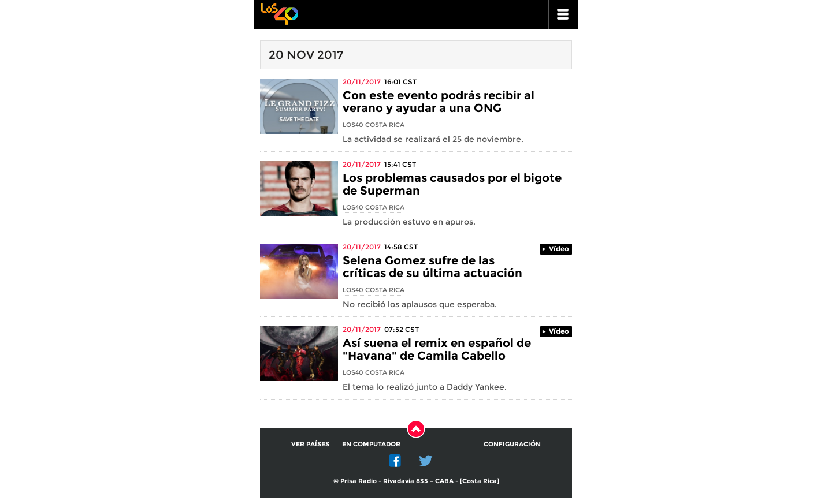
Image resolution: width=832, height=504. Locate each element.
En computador (371, 444)
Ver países (310, 444)
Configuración (512, 444)
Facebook (395, 461)
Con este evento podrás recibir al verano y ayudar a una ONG (439, 102)
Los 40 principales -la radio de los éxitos (279, 13)
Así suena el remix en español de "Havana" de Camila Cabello (437, 349)
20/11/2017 (362, 82)
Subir (416, 429)
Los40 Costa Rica (374, 125)
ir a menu (563, 14)
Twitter (426, 461)
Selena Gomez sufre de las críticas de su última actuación (432, 267)
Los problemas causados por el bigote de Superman (452, 184)
